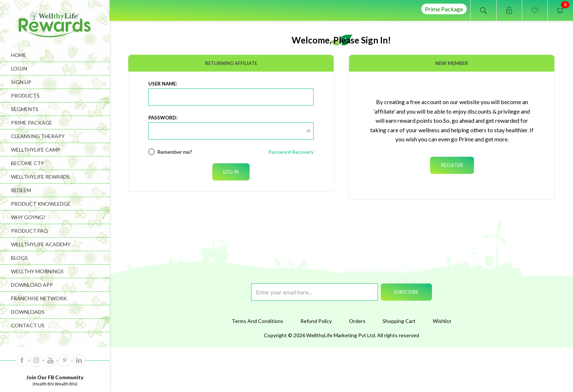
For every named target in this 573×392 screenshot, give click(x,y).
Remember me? (175, 152)
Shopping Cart (399, 321)
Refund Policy (316, 321)
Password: (163, 118)
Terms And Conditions (257, 321)
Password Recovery (291, 152)
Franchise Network (39, 298)
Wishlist (442, 321)
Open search (483, 10)
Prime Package (444, 9)
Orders (357, 321)
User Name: (163, 84)
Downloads (28, 312)
